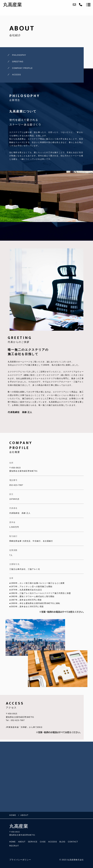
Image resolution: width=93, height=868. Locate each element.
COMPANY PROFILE (22, 68)
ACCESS (17, 75)
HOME (12, 842)
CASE (43, 842)
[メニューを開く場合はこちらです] (88, 5)
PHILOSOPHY (19, 55)
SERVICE (33, 842)
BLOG (62, 842)
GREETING (18, 62)
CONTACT (73, 842)
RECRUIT (14, 846)
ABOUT (22, 842)
